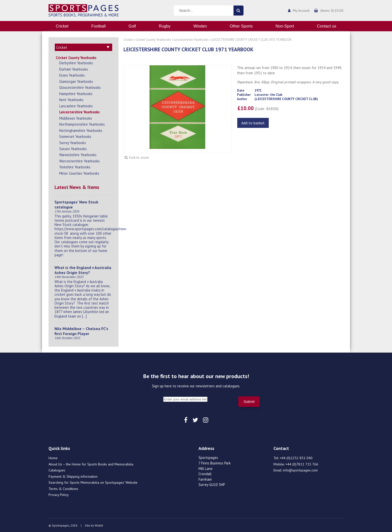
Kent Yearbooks (71, 99)
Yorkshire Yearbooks (75, 166)
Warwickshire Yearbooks (78, 154)
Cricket (62, 26)
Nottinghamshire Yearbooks (81, 130)
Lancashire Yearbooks (76, 105)
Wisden (200, 26)
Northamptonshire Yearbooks (82, 123)
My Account (301, 11)
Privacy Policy (59, 494)
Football (98, 26)
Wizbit (99, 525)
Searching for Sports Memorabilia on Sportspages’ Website (93, 482)
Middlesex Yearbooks (76, 117)
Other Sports (241, 26)
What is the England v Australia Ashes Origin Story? (83, 269)
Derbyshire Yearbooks (76, 62)
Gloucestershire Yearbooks (80, 87)
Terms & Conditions (63, 488)
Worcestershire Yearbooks (79, 160)
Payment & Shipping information (73, 476)
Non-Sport (285, 26)
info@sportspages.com (300, 469)
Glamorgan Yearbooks (76, 81)
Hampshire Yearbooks (76, 93)
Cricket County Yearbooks (76, 57)
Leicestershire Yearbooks (79, 111)
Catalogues (57, 469)
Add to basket (253, 123)
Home (53, 457)
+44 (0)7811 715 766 (302, 463)
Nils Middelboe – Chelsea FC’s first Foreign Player (81, 330)
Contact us (326, 26)
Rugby (165, 26)
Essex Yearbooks (72, 74)
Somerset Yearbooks (75, 136)
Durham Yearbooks (74, 68)
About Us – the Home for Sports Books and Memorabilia (91, 463)
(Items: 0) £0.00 (332, 11)
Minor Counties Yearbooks (79, 173)
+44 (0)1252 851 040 (296, 457)
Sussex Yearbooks (73, 148)
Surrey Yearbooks (73, 142)
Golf (132, 26)
